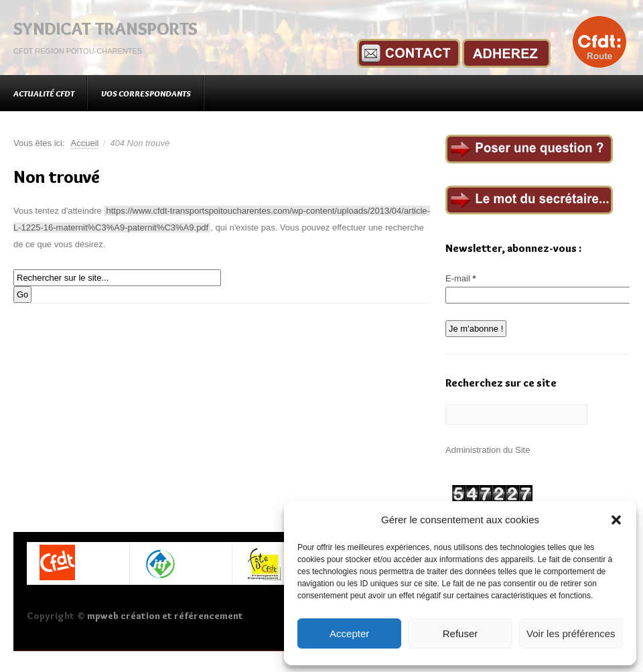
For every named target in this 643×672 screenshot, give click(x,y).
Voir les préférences (571, 633)
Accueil (85, 143)
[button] (616, 520)
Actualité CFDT (44, 93)
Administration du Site (488, 450)
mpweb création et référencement (165, 616)
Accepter (349, 633)
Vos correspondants (146, 93)
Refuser (460, 633)
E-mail (461, 278)
